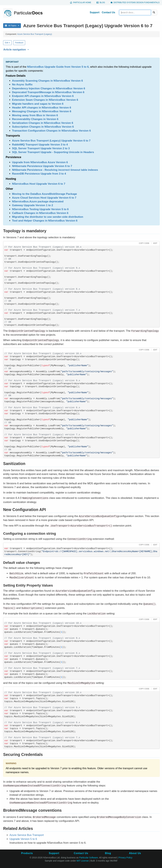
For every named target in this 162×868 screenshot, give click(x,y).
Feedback (19, 43)
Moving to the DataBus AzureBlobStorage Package (44, 194)
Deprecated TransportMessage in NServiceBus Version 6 (48, 92)
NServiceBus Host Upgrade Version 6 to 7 (39, 184)
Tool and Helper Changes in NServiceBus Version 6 (45, 221)
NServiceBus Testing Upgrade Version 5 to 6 (40, 209)
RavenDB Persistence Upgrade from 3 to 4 (39, 174)
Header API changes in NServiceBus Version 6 (42, 108)
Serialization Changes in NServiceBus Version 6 (43, 123)
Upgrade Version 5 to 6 (23, 839)
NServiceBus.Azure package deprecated (38, 202)
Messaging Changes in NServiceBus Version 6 (42, 111)
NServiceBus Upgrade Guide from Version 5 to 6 (58, 67)
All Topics (12, 26)
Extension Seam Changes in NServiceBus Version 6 (45, 100)
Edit (7, 43)
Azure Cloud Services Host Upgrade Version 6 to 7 (44, 198)
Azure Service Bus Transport (27, 835)
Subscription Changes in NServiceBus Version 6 (43, 127)
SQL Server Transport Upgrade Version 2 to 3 (41, 148)
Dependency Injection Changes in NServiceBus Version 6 (49, 88)
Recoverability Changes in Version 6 (35, 119)
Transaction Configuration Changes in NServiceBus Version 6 (51, 131)
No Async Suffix (22, 85)
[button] (81, 49)
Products (27, 853)
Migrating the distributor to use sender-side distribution (48, 217)
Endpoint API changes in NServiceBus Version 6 (43, 96)
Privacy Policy (125, 858)
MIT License (83, 861)
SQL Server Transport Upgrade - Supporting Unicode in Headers (53, 152)
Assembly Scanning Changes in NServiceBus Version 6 (47, 81)
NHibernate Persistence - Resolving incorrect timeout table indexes (55, 170)
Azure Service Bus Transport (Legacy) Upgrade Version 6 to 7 (51, 141)
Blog (102, 3)
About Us (135, 853)
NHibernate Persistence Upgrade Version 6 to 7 (42, 166)
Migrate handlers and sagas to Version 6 (38, 104)
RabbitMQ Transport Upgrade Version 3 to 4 (40, 145)
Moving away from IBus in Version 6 (35, 115)
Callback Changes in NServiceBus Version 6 (40, 213)
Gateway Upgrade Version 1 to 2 (33, 205)
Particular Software (89, 858)
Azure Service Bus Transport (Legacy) (35, 34)
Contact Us (109, 12)
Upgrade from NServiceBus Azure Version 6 (40, 162)
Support (95, 12)
